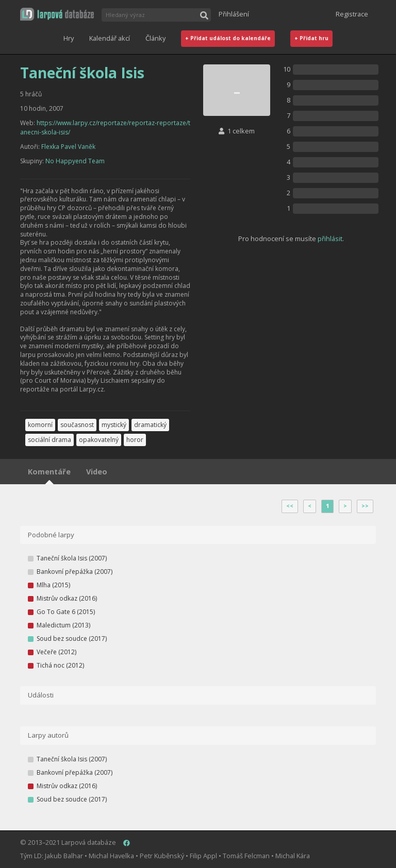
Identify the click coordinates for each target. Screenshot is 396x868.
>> (365, 506)
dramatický (150, 425)
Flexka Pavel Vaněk (68, 147)
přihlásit (330, 239)
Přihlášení (234, 14)
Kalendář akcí (110, 38)
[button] (57, 14)
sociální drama (49, 440)
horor (135, 440)
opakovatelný (99, 440)
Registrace (352, 14)
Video (97, 472)
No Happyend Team (75, 161)
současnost (77, 425)
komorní (40, 425)
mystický (114, 425)
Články (155, 38)
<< (290, 506)
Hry (69, 38)
